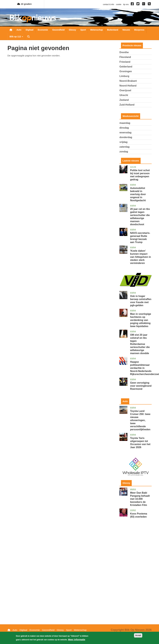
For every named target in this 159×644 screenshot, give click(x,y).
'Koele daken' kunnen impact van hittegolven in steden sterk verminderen (140, 257)
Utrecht (124, 95)
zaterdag (125, 147)
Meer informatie (77, 640)
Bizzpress (139, 30)
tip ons (126, 4)
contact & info (108, 4)
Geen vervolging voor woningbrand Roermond (141, 386)
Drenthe (124, 52)
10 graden (24, 4)
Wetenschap (96, 30)
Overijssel (125, 90)
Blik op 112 (16, 37)
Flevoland (125, 57)
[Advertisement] (136, 576)
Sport (83, 30)
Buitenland (113, 30)
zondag (124, 152)
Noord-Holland (128, 86)
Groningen (126, 71)
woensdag (125, 133)
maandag (125, 123)
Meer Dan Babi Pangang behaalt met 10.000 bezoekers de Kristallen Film (140, 499)
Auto (19, 30)
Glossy (72, 30)
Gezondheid (58, 30)
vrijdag (123, 142)
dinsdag (124, 128)
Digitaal (30, 30)
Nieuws (126, 30)
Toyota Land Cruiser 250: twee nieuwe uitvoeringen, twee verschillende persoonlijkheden (140, 420)
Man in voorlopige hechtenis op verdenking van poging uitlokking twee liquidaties (141, 320)
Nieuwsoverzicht (11, 30)
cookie (119, 4)
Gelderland (126, 67)
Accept (138, 635)
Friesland (125, 62)
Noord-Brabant (128, 81)
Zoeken (29, 37)
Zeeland (124, 100)
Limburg (124, 76)
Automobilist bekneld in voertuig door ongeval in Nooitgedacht (138, 194)
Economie (43, 30)
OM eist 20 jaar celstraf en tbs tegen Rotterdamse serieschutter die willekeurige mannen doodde (140, 344)
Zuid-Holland (127, 105)
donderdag (126, 137)
